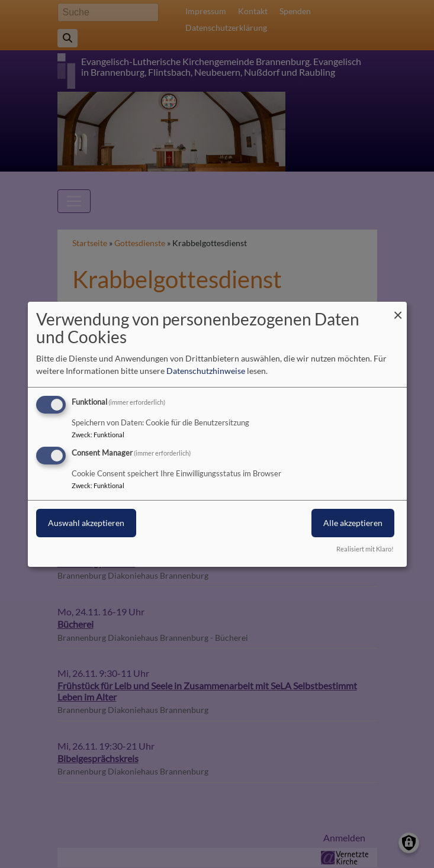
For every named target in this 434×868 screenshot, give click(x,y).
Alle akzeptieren (353, 523)
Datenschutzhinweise (206, 371)
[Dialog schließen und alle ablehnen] (398, 309)
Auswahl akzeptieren (86, 523)
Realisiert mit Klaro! (365, 549)
